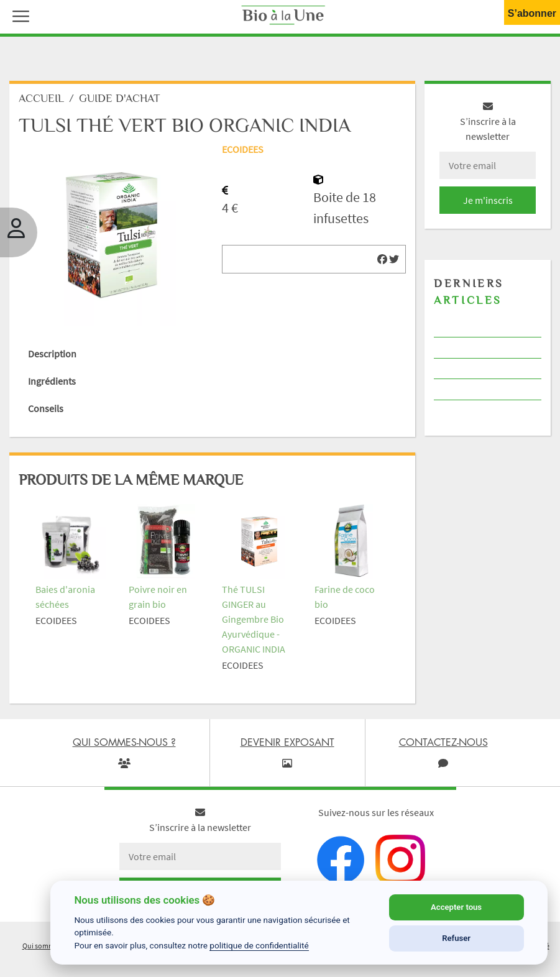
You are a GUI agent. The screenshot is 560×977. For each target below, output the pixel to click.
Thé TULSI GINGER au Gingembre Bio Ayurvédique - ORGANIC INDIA (254, 619)
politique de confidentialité (259, 945)
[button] (18, 15)
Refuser (456, 938)
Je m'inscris (488, 200)
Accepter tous (456, 907)
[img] (382, 259)
